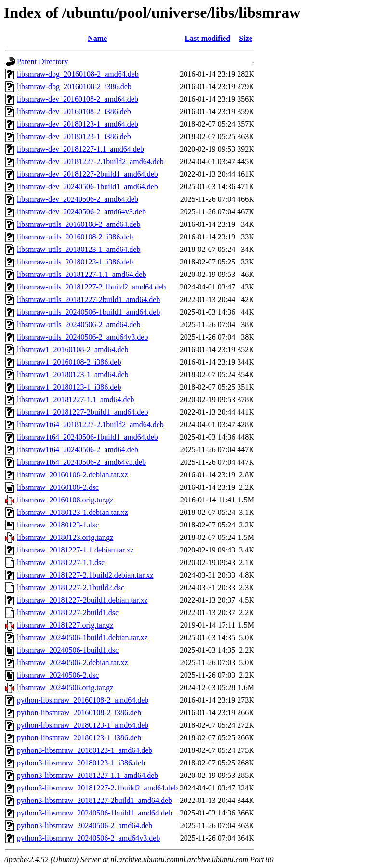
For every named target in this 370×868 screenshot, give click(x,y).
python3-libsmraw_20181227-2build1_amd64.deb (94, 800)
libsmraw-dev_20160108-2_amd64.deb (78, 99)
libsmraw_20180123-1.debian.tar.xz (73, 512)
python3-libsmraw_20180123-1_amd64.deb (85, 750)
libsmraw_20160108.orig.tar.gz (65, 500)
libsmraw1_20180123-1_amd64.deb (73, 375)
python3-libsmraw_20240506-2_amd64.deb (85, 825)
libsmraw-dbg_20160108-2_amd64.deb (78, 74)
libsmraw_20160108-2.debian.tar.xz (73, 475)
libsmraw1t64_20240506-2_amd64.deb (78, 450)
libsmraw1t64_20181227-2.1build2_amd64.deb (90, 425)
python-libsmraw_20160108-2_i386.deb (79, 713)
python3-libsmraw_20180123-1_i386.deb (81, 763)
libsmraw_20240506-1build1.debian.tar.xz (82, 638)
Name (97, 38)
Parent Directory (42, 61)
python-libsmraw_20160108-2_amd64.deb (83, 700)
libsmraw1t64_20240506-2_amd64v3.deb (81, 462)
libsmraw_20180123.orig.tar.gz (65, 537)
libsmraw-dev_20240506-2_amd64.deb (78, 199)
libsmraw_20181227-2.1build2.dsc (71, 587)
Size (246, 38)
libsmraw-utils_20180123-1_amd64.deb (79, 249)
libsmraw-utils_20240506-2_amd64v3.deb (82, 337)
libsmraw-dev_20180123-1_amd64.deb (78, 124)
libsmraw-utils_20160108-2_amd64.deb (79, 224)
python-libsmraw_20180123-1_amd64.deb (83, 725)
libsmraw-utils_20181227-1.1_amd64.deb (81, 274)
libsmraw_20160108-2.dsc (58, 487)
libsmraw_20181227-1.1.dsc (61, 562)
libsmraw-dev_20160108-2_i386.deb (74, 112)
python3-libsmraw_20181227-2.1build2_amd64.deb (97, 788)
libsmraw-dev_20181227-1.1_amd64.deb (80, 149)
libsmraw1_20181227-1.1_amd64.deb (76, 400)
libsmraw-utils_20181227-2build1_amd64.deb (88, 299)
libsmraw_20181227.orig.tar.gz (65, 625)
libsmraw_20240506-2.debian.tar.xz (73, 663)
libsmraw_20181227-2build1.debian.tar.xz (82, 600)
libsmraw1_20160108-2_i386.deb (69, 362)
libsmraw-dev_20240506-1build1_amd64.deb (87, 187)
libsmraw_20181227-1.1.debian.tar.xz (75, 550)
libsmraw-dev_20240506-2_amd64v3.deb (81, 212)
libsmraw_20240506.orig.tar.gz (65, 688)
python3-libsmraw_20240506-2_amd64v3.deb (88, 838)
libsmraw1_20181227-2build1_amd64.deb (82, 412)
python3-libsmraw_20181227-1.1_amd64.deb (87, 775)
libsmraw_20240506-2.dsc (58, 675)
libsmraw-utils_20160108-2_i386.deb (75, 237)
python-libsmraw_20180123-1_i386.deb (79, 738)
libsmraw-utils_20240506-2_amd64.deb (79, 324)
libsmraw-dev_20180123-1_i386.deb (74, 137)
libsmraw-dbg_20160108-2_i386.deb (74, 86)
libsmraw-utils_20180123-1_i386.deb (75, 262)
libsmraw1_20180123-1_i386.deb (69, 387)
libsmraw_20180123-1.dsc (58, 525)
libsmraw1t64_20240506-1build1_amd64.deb (87, 437)
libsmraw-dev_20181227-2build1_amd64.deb (87, 174)
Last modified (207, 38)
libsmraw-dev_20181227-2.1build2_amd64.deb (90, 162)
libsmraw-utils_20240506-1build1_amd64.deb (88, 312)
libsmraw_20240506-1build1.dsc (68, 650)
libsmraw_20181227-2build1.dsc (68, 612)
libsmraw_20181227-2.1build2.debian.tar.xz (85, 575)
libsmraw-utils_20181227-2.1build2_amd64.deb (91, 287)
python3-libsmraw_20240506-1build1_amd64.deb (94, 813)
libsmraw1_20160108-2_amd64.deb (73, 349)
